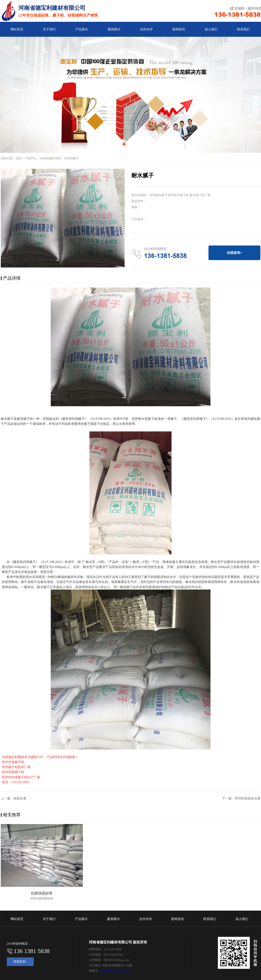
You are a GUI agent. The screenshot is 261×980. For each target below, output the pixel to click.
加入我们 (211, 29)
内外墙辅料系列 (50, 158)
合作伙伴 (146, 29)
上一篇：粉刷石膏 (14, 798)
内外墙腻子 (72, 158)
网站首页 (17, 29)
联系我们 (243, 29)
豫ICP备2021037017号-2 (116, 971)
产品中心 (31, 158)
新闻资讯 (179, 29)
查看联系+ (20, 962)
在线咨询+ (234, 253)
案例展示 (114, 29)
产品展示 (82, 29)
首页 (19, 158)
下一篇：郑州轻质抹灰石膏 (241, 798)
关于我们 (49, 29)
